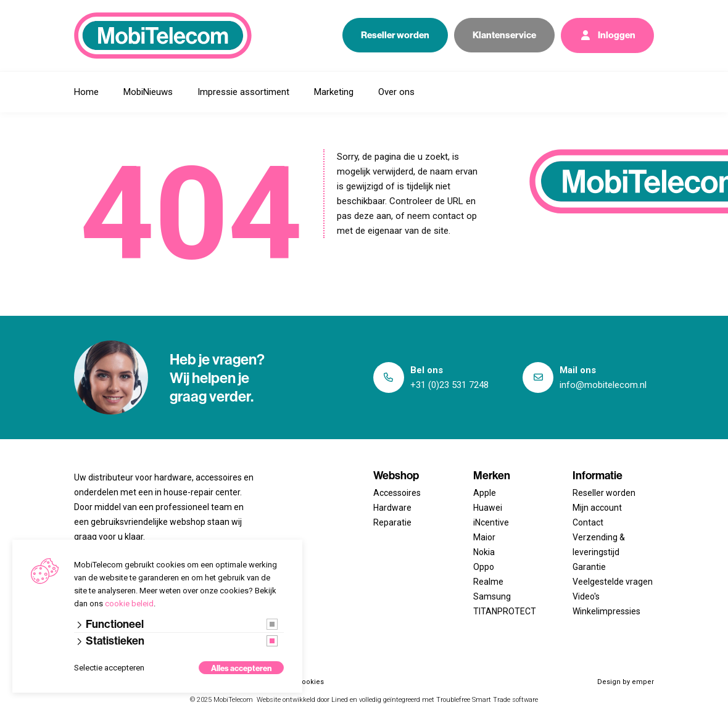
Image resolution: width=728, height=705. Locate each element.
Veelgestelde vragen (613, 582)
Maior (484, 537)
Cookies (311, 682)
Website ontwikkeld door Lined (302, 700)
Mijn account (597, 508)
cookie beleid (129, 604)
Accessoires (397, 493)
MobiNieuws (148, 92)
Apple (485, 493)
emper (643, 682)
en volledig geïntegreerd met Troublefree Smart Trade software (444, 700)
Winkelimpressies (606, 611)
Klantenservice (504, 35)
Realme (488, 582)
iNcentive (491, 522)
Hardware (392, 508)
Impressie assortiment (243, 92)
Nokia (484, 552)
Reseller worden (395, 35)
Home (86, 92)
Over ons (396, 92)
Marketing (334, 92)
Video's (586, 596)
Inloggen (607, 36)
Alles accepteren (241, 668)
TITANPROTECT (505, 611)
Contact (588, 522)
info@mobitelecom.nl (603, 385)
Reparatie (392, 522)
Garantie (589, 567)
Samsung (492, 596)
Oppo (484, 567)
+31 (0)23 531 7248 (449, 385)
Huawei (488, 508)
